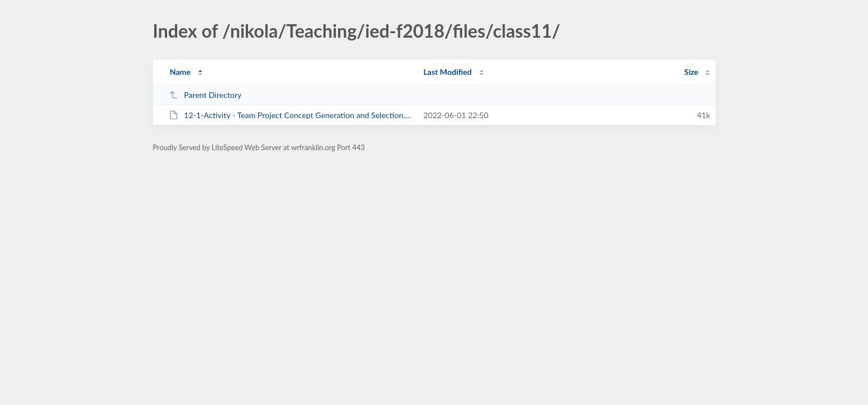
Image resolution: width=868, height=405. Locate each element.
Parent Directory (205, 95)
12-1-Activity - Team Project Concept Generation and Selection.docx (291, 115)
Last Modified (448, 72)
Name (180, 72)
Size (691, 72)
